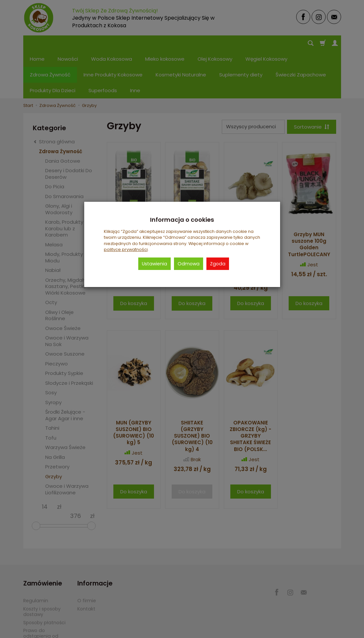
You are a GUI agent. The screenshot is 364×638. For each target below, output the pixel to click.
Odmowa (189, 264)
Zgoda (218, 264)
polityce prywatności (126, 249)
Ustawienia (154, 264)
